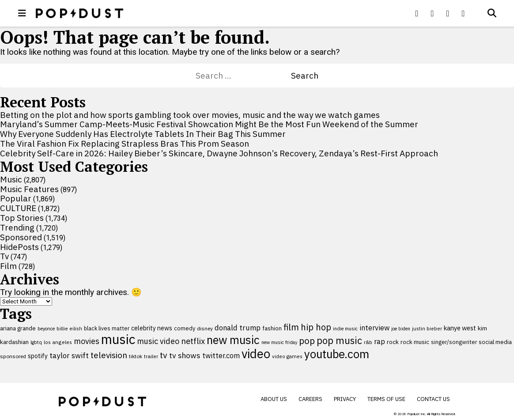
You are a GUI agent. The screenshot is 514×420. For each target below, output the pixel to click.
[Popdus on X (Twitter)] (432, 13)
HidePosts (19, 247)
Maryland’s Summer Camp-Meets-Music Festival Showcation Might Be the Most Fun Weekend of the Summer (209, 124)
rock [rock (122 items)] (393, 342)
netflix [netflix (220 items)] (193, 341)
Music (11, 179)
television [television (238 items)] (109, 355)
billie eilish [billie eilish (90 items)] (69, 328)
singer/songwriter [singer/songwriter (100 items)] (454, 342)
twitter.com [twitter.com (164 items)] (221, 355)
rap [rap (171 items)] (380, 341)
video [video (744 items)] (256, 354)
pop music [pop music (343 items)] (339, 341)
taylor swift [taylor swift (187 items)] (69, 356)
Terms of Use (386, 399)
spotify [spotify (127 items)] (38, 356)
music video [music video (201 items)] (158, 341)
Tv (4, 256)
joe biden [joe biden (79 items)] (401, 329)
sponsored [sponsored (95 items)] (13, 356)
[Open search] (492, 13)
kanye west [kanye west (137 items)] (460, 328)
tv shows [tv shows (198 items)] (185, 355)
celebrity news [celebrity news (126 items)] (152, 328)
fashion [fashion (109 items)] (272, 328)
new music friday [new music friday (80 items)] (279, 342)
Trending (17, 227)
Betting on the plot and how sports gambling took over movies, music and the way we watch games (190, 115)
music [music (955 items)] (118, 339)
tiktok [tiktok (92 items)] (136, 356)
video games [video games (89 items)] (287, 356)
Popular (16, 198)
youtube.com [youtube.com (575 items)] (337, 354)
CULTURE (18, 208)
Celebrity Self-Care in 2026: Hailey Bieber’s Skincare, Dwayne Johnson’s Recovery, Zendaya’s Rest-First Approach (219, 153)
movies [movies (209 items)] (87, 341)
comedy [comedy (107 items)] (185, 328)
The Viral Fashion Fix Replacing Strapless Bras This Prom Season (125, 144)
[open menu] (22, 13)
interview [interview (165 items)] (374, 327)
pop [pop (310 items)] (307, 341)
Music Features (29, 189)
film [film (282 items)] (291, 327)
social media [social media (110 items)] (495, 342)
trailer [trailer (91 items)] (151, 356)
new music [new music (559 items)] (233, 340)
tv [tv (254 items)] (164, 355)
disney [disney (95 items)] (205, 328)
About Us (274, 399)
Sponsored (21, 237)
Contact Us (433, 399)
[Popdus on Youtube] (448, 13)
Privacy (345, 399)
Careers (310, 399)
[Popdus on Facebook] (417, 13)
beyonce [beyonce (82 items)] (46, 329)
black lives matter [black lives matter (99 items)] (107, 328)
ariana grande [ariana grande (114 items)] (18, 328)
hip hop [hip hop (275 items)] (316, 327)
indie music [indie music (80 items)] (345, 329)
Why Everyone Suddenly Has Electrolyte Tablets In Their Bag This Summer (143, 134)
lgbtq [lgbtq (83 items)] (36, 342)
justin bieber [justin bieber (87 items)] (427, 328)
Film (8, 266)
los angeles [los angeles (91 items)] (58, 342)
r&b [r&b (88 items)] (368, 342)
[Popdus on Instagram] (463, 13)
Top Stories (22, 218)
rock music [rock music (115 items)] (415, 342)
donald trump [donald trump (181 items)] (238, 328)
